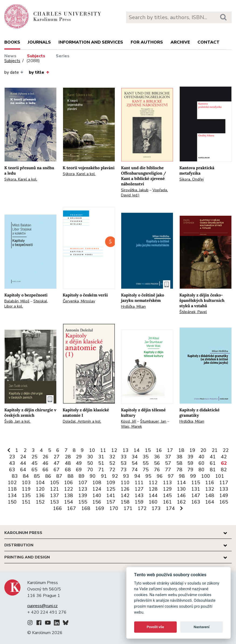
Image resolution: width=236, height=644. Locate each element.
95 (148, 476)
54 (135, 463)
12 (114, 450)
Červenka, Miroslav (79, 301)
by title (39, 72)
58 (179, 463)
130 (181, 489)
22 (226, 450)
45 (34, 463)
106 (69, 483)
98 (182, 476)
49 (79, 463)
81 (213, 470)
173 (156, 508)
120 (40, 489)
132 (210, 489)
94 (137, 476)
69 (79, 470)
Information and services (91, 42)
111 (139, 483)
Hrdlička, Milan (133, 307)
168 (86, 508)
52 (112, 463)
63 (12, 470)
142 (125, 496)
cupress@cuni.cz (42, 606)
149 (224, 496)
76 (157, 470)
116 (210, 483)
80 (202, 470)
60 (202, 463)
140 (97, 496)
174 (170, 508)
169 (100, 508)
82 (224, 470)
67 (57, 470)
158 (125, 502)
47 (57, 463)
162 (181, 502)
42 (224, 457)
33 (124, 457)
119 (26, 489)
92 (115, 476)
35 (146, 457)
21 (215, 450)
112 (153, 483)
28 (68, 457)
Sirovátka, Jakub (135, 190)
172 (142, 508)
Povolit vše (155, 627)
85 (37, 476)
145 (167, 496)
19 (192, 450)
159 (139, 502)
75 (146, 470)
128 (153, 489)
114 (181, 483)
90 (93, 476)
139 (83, 496)
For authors (147, 42)
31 (101, 457)
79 (190, 470)
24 (23, 457)
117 (224, 483)
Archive (180, 42)
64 (23, 470)
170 (114, 508)
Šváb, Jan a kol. (17, 421)
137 (55, 496)
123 (83, 489)
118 (12, 489)
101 (220, 476)
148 (210, 496)
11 (103, 450)
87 (59, 476)
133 (224, 489)
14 (137, 450)
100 (206, 476)
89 (82, 476)
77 (168, 470)
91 (104, 476)
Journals (39, 42)
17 (170, 450)
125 (111, 489)
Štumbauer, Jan (153, 421)
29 (79, 457)
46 (46, 463)
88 (71, 476)
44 (23, 463)
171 (128, 508)
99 (193, 476)
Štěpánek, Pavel (193, 312)
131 (196, 489)
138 (69, 496)
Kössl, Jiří (129, 421)
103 (26, 483)
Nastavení (202, 627)
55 (146, 463)
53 (124, 463)
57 (168, 463)
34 (135, 457)
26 (46, 457)
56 (157, 463)
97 (171, 476)
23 (12, 457)
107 (83, 483)
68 (68, 470)
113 (167, 483)
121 (55, 489)
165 (224, 502)
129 (167, 489)
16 (159, 450)
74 (135, 470)
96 (160, 476)
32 (112, 457)
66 (46, 470)
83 (15, 476)
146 (181, 496)
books (12, 42)
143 (139, 496)
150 (12, 502)
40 (202, 457)
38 (179, 457)
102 (12, 483)
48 (68, 463)
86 (48, 476)
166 (58, 508)
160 (153, 502)
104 (40, 483)
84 (26, 476)
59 (190, 463)
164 (210, 502)
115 (196, 483)
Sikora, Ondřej (192, 179)
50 (90, 463)
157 (111, 502)
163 (196, 502)
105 (55, 483)
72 (112, 470)
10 (92, 450)
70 (90, 470)
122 (69, 489)
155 (83, 502)
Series (63, 56)
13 (126, 450)
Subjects (36, 56)
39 (190, 457)
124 (97, 489)
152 (40, 502)
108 (97, 483)
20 (203, 450)
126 (125, 489)
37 (168, 457)
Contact (209, 42)
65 (34, 470)
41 (213, 457)
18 (181, 450)
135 (26, 496)
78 (179, 470)
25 (34, 457)
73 (124, 470)
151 (26, 502)
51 (101, 463)
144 (153, 496)
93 (126, 476)
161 (167, 502)
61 (213, 463)
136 (40, 496)
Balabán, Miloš (17, 301)
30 (90, 457)
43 (12, 463)
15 (148, 450)
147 (196, 496)
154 (69, 502)
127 (139, 489)
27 (57, 457)
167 (72, 508)
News (10, 56)
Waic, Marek (131, 427)
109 (111, 483)
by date (14, 72)
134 (12, 496)
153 (55, 502)
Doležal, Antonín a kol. (82, 421)
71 (101, 470)
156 (97, 502)
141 (111, 496)
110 (125, 483)
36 (157, 457)
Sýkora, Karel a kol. (21, 179)
